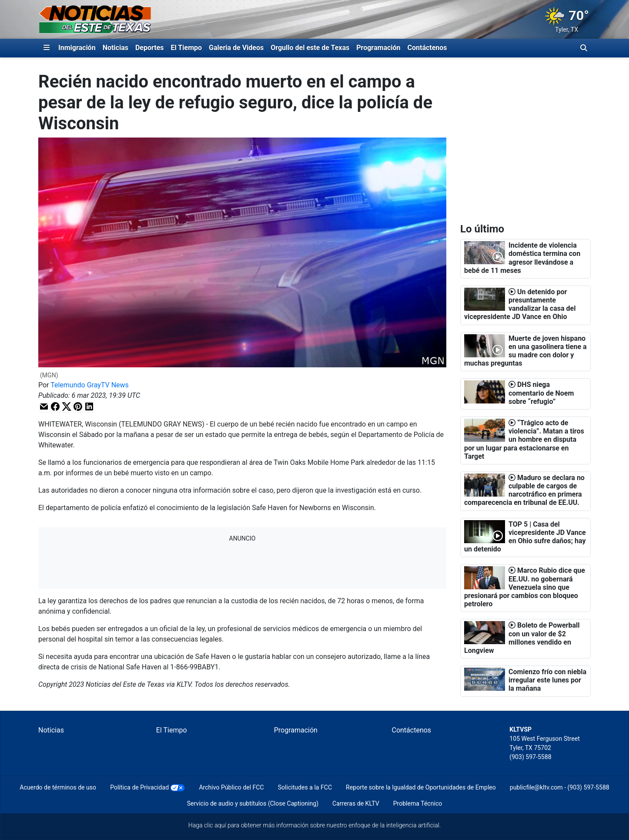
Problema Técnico (418, 803)
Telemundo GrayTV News (90, 385)
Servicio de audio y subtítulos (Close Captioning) (253, 803)
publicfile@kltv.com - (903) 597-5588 (560, 787)
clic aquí (215, 825)
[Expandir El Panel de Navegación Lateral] (47, 48)
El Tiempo (186, 48)
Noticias (115, 48)
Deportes (150, 48)
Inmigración (77, 48)
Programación (378, 48)
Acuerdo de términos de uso (58, 787)
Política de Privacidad (139, 787)
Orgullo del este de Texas (310, 48)
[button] (44, 407)
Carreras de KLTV (356, 803)
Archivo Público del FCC (231, 787)
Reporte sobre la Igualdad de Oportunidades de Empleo (421, 787)
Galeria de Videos (236, 48)
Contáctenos (427, 48)
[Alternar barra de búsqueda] (584, 48)
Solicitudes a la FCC (305, 787)
